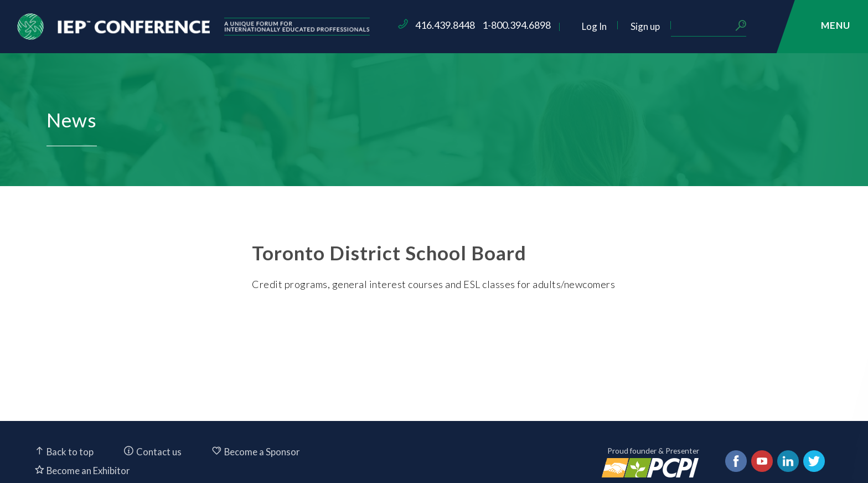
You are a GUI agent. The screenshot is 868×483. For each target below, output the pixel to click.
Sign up (709, 26)
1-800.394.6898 (581, 25)
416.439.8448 (509, 25)
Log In (658, 26)
